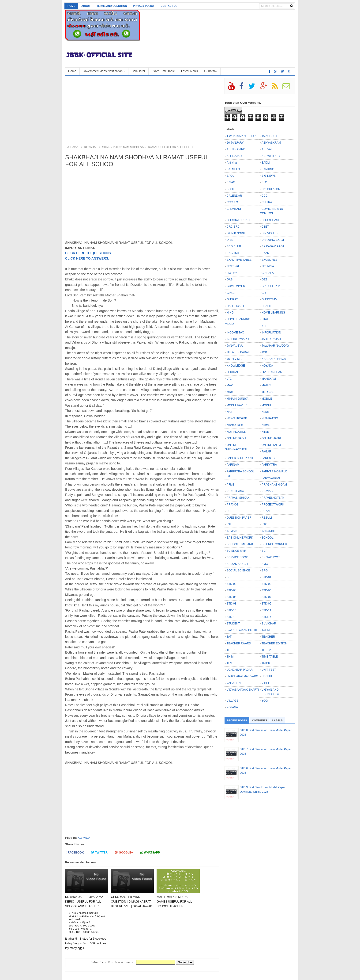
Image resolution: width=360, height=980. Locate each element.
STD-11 (266, 610)
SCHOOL (268, 538)
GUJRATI (232, 299)
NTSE (265, 432)
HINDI (231, 313)
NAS (230, 412)
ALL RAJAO (234, 156)
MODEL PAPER (237, 405)
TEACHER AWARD (239, 643)
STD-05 (266, 590)
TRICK (266, 663)
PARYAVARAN (271, 478)
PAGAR (266, 452)
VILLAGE (232, 701)
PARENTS (268, 458)
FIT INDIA (268, 266)
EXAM (266, 253)
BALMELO (233, 169)
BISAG (231, 182)
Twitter (99, 852)
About (86, 6)
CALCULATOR (271, 189)
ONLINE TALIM (271, 445)
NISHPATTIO (270, 418)
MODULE (268, 405)
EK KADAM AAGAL (274, 246)
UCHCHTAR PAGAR (240, 670)
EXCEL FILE (270, 260)
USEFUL (267, 676)
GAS (230, 279)
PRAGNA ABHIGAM (274, 485)
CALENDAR (234, 196)
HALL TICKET (235, 306)
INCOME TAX (235, 333)
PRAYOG (232, 505)
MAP (230, 385)
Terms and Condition (112, 6)
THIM (230, 657)
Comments (260, 720)
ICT (264, 326)
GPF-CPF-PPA (271, 286)
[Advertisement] (142, 111)
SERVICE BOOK (237, 557)
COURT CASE (271, 220)
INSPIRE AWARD (238, 339)
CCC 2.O (232, 202)
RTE (229, 524)
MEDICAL (268, 392)
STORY (266, 617)
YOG (265, 701)
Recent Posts (237, 720)
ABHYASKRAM (271, 143)
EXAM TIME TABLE (239, 260)
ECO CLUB (234, 246)
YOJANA (232, 707)
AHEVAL (267, 149)
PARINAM (233, 465)
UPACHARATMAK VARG (242, 676)
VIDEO (266, 683)
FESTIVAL (233, 266)
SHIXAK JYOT (271, 557)
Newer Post (79, 953)
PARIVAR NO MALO (274, 471)
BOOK (231, 189)
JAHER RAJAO (271, 339)
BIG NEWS (269, 176)
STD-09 (266, 604)
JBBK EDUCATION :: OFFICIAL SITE (113, 974)
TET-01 (231, 650)
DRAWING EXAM (273, 240)
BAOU (231, 176)
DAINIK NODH (236, 233)
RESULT (267, 518)
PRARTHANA (235, 491)
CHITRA (267, 202)
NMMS (266, 425)
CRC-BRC (233, 227)
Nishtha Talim (235, 425)
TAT (229, 637)
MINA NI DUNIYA (237, 399)
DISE (230, 240)
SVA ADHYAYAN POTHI (242, 630)
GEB (264, 279)
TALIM (266, 630)
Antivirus (232, 163)
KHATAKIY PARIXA (274, 359)
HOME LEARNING (273, 313)
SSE (229, 577)
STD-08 (231, 604)
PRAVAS (267, 491)
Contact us (169, 6)
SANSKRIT (269, 531)
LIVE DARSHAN (272, 372)
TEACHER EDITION (274, 643)
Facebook (74, 852)
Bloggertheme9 (163, 974)
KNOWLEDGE (236, 366)
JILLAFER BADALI (238, 352)
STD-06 (231, 597)
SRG (265, 570)
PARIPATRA (269, 465)
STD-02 (231, 584)
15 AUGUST (269, 136)
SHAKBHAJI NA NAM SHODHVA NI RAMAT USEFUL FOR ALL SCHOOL (146, 147)
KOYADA (84, 838)
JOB (264, 352)
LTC (229, 379)
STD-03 (266, 584)
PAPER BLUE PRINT (240, 458)
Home (71, 6)
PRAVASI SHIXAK (238, 498)
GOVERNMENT (237, 286)
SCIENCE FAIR (236, 551)
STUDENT (233, 624)
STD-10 (231, 610)
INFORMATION (271, 333)
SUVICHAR (269, 624)
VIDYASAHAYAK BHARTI (243, 690)
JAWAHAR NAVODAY (275, 346)
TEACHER (268, 637)
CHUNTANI (234, 209)
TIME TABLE (270, 657)
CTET (265, 227)
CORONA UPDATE (239, 220)
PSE (229, 511)
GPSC (231, 293)
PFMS (231, 485)
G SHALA (268, 273)
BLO (264, 182)
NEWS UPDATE (237, 418)
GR (264, 293)
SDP (264, 551)
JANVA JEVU (235, 346)
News (265, 412)
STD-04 (231, 590)
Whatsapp (150, 852)
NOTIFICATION (236, 432)
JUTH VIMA (234, 359)
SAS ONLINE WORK (240, 538)
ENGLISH (233, 253)
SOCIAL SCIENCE (238, 570)
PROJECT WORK (273, 505)
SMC (265, 564)
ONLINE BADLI (236, 438)
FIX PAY (232, 273)
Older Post (207, 953)
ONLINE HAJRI (271, 438)
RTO (264, 524)
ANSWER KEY (271, 156)
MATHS (266, 385)
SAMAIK (232, 531)
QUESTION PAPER (239, 518)
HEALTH (267, 306)
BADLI (266, 163)
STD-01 (266, 577)
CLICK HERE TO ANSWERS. (87, 258)
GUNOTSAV (269, 299)
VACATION (234, 683)
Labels (277, 720)
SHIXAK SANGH (237, 564)
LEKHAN (232, 372)
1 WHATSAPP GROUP (241, 136)
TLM (229, 663)
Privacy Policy (144, 6)
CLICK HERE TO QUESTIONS (88, 253)
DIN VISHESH (271, 233)
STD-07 (266, 597)
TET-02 (266, 650)
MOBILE (267, 399)
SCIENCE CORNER (274, 544)
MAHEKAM (269, 379)
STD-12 (231, 617)
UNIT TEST (269, 670)
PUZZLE (267, 511)
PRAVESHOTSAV (273, 498)
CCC (265, 196)
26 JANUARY (235, 143)
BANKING (268, 169)
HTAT (265, 319)
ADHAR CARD (236, 149)
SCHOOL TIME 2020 (240, 544)
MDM (230, 392)
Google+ (124, 852)
